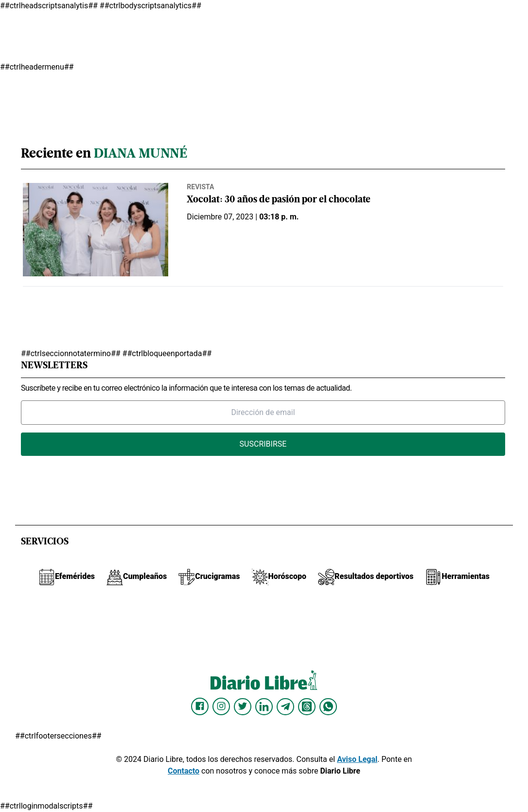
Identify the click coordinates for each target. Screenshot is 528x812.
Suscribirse (263, 444)
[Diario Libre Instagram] (221, 706)
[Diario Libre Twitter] (243, 706)
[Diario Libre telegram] (285, 706)
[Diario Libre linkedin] (264, 706)
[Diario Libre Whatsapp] (328, 706)
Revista (200, 187)
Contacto (184, 771)
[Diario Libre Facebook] (200, 706)
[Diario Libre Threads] (307, 706)
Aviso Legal (357, 759)
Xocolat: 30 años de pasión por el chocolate (279, 200)
